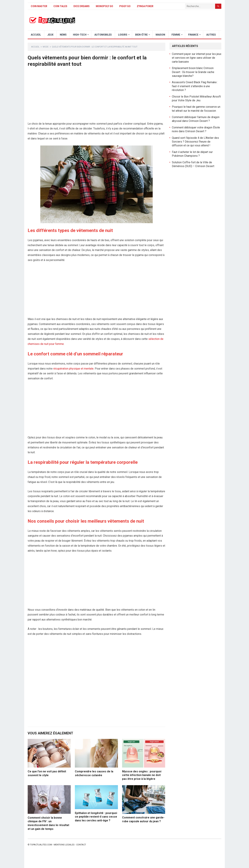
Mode (46, 47)
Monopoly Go (104, 6)
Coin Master (39, 6)
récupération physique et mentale (73, 369)
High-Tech (80, 35)
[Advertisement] (96, 96)
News (63, 35)
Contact (81, 845)
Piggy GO (125, 6)
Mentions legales (64, 845)
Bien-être (141, 35)
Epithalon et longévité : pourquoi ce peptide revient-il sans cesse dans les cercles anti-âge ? (96, 817)
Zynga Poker (145, 6)
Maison (160, 35)
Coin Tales (60, 6)
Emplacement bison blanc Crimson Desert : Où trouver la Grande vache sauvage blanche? (193, 72)
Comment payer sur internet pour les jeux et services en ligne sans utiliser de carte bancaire (197, 58)
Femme (176, 35)
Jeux (50, 35)
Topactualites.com (41, 845)
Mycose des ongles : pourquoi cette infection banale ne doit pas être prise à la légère (142, 775)
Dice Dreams (82, 6)
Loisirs (123, 35)
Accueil (36, 35)
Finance (193, 35)
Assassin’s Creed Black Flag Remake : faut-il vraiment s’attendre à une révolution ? (195, 86)
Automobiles (103, 35)
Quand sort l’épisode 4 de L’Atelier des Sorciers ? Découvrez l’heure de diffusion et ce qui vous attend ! (195, 142)
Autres (211, 35)
